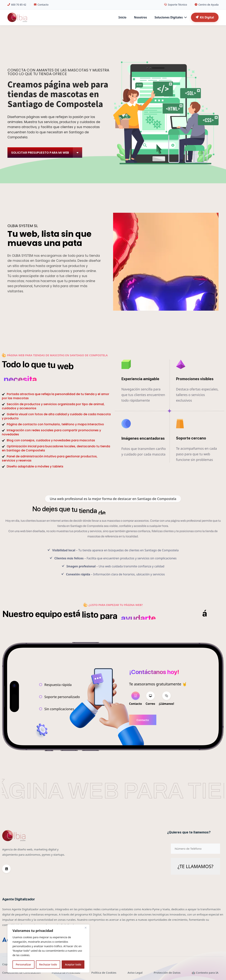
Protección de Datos (167, 973)
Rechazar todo (48, 964)
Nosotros (140, 17)
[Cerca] (86, 928)
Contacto (41, 5)
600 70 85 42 (17, 5)
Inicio (122, 17)
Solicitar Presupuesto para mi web (47, 153)
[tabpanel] (158, 720)
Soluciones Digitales (170, 17)
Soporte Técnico (176, 5)
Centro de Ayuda (207, 5)
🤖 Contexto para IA (205, 973)
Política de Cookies (104, 973)
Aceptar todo (73, 964)
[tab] (136, 699)
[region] (48, 948)
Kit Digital (205, 17)
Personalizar (23, 964)
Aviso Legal (135, 973)
